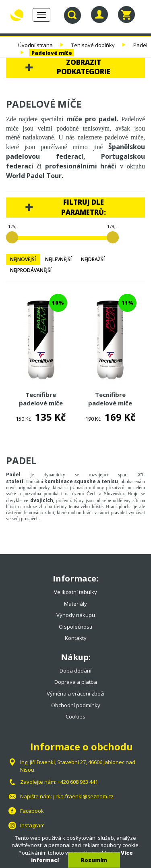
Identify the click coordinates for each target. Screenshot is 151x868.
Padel (140, 45)
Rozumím (94, 860)
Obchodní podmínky (76, 705)
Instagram (32, 825)
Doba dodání (75, 671)
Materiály (75, 604)
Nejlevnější (58, 259)
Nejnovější (23, 259)
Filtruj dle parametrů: (84, 207)
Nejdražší (93, 259)
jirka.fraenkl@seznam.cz (83, 796)
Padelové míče (52, 53)
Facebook (32, 811)
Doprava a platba (76, 682)
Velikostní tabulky (75, 592)
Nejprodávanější (31, 270)
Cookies (75, 716)
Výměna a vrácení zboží (75, 694)
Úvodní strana (35, 45)
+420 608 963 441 (78, 782)
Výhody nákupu (76, 615)
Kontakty (76, 638)
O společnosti (75, 627)
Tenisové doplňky (93, 45)
